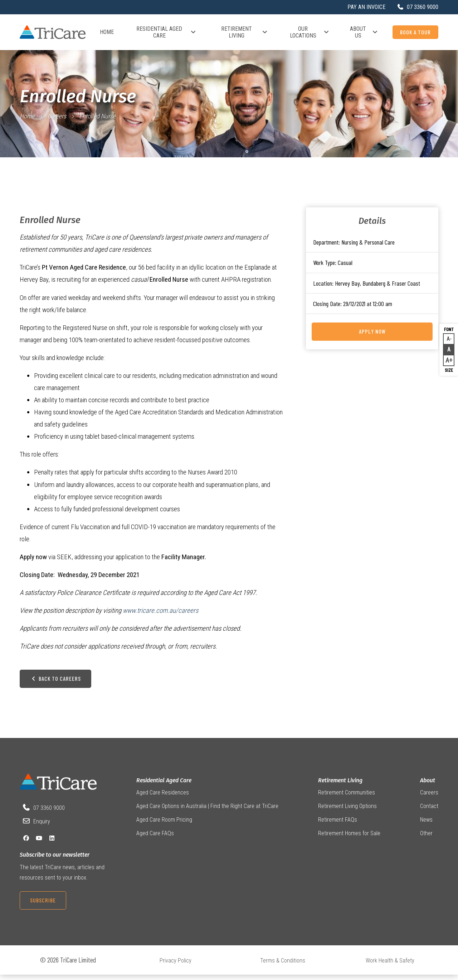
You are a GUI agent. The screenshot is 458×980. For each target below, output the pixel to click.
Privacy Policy (176, 966)
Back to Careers (55, 683)
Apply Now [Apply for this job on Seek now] (372, 331)
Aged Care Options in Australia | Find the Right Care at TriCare (207, 811)
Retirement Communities (347, 797)
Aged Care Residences (163, 797)
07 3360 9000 (49, 813)
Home (107, 32)
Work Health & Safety (390, 966)
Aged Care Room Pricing (164, 825)
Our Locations (310, 32)
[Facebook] (26, 844)
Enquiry (42, 826)
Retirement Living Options (347, 811)
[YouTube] (39, 844)
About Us (364, 32)
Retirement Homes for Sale (349, 839)
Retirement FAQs (338, 825)
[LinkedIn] (52, 844)
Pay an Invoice (366, 7)
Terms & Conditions (283, 966)
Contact (429, 811)
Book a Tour (415, 32)
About (428, 785)
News (426, 825)
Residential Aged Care (166, 32)
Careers (57, 116)
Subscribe (43, 905)
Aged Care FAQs (155, 839)
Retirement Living (245, 32)
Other (426, 839)
